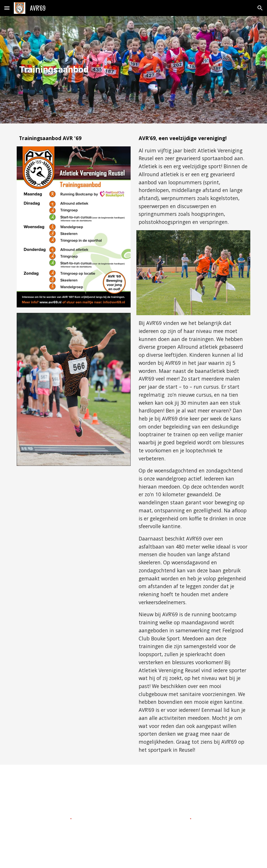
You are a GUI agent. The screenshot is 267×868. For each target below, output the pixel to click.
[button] (7, 8)
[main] (74, 70)
